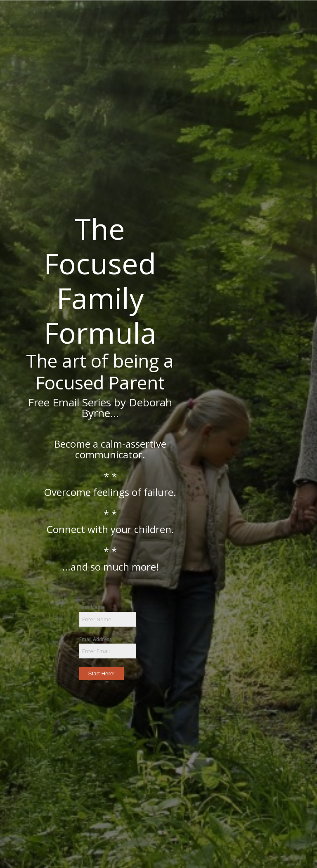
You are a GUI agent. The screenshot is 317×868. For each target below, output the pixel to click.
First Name (92, 607)
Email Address (96, 639)
